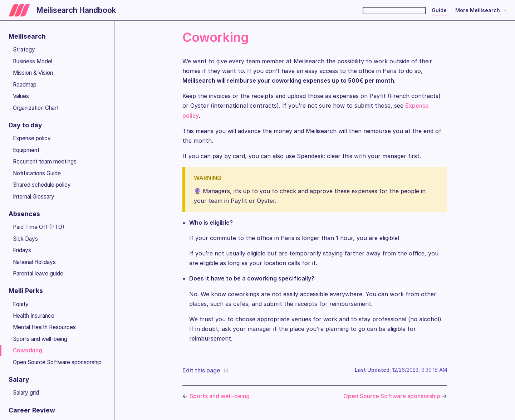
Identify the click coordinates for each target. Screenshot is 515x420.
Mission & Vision (33, 73)
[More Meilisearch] (481, 10)
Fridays (22, 250)
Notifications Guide (37, 173)
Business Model (33, 61)
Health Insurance (34, 316)
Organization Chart (36, 108)
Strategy (24, 50)
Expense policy (32, 138)
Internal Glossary (34, 197)
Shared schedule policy (42, 185)
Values (21, 96)
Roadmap (25, 85)
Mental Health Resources (44, 327)
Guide (439, 10)
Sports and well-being (40, 339)
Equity (21, 304)
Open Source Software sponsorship (57, 362)
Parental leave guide (38, 274)
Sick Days (25, 239)
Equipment (26, 150)
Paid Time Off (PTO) (39, 227)
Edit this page (201, 370)
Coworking (28, 350)
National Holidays (34, 262)
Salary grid (26, 393)
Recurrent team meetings (45, 162)
